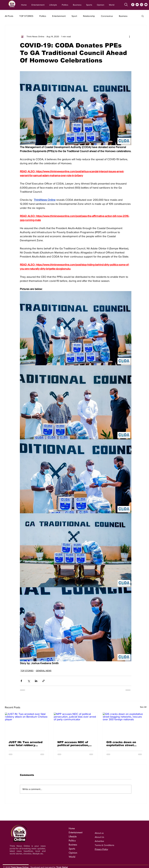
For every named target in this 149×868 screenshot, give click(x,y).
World (72, 857)
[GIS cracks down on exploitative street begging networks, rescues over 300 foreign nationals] (125, 725)
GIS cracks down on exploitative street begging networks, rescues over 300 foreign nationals (121, 744)
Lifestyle (73, 837)
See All (143, 707)
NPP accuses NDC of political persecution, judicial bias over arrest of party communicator (75, 744)
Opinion (73, 853)
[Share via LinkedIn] (36, 681)
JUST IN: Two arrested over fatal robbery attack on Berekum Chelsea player (26, 744)
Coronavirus (107, 16)
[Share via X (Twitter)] (29, 681)
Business (123, 16)
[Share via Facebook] (21, 681)
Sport (74, 16)
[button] (143, 16)
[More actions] (130, 36)
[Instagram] (142, 5)
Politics (43, 16)
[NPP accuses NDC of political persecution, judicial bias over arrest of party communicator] (76, 725)
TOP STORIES (26, 16)
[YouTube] (146, 5)
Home (72, 828)
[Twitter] (137, 5)
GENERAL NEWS (44, 671)
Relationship (89, 16)
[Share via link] (43, 681)
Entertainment (59, 16)
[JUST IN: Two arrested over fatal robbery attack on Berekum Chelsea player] (27, 725)
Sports (72, 849)
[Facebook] (133, 5)
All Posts (9, 16)
